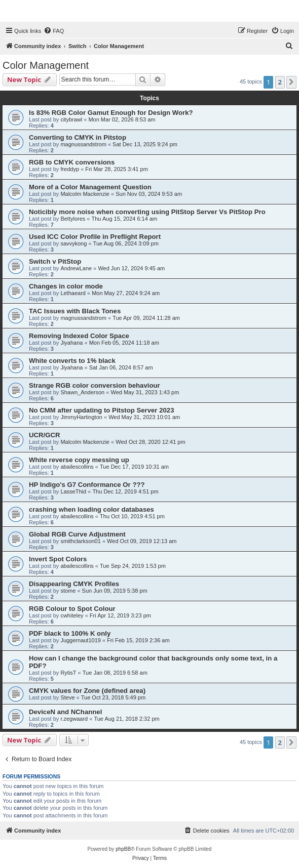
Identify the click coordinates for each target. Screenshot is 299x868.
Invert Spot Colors (58, 559)
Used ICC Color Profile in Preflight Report (95, 237)
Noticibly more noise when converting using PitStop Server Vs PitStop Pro (147, 212)
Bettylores (73, 219)
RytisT (68, 673)
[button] (291, 82)
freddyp (70, 169)
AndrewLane (76, 268)
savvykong (73, 243)
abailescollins (77, 467)
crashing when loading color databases (91, 509)
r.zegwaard (74, 719)
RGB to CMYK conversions (72, 162)
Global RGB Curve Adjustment (77, 534)
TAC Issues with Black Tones (75, 311)
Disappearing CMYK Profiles (74, 584)
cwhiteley (72, 615)
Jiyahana (71, 343)
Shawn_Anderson (82, 392)
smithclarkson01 (80, 541)
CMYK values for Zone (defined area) (87, 691)
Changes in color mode (66, 286)
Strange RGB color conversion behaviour (95, 385)
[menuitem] (54, 31)
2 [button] (280, 82)
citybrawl (71, 119)
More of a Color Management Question (90, 187)
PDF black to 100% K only (70, 633)
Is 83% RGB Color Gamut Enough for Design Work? (111, 113)
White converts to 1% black (72, 361)
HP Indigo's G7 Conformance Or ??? (87, 485)
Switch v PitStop (55, 261)
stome (68, 591)
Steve (67, 697)
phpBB (123, 849)
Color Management (46, 65)
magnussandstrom (83, 144)
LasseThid (73, 491)
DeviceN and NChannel (65, 712)
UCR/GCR (45, 435)
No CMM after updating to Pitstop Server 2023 (102, 410)
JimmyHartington (81, 417)
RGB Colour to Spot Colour (72, 609)
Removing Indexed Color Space (79, 336)
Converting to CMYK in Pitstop (78, 137)
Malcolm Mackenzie (85, 194)
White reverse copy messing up (79, 460)
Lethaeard (73, 293)
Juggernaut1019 (81, 640)
